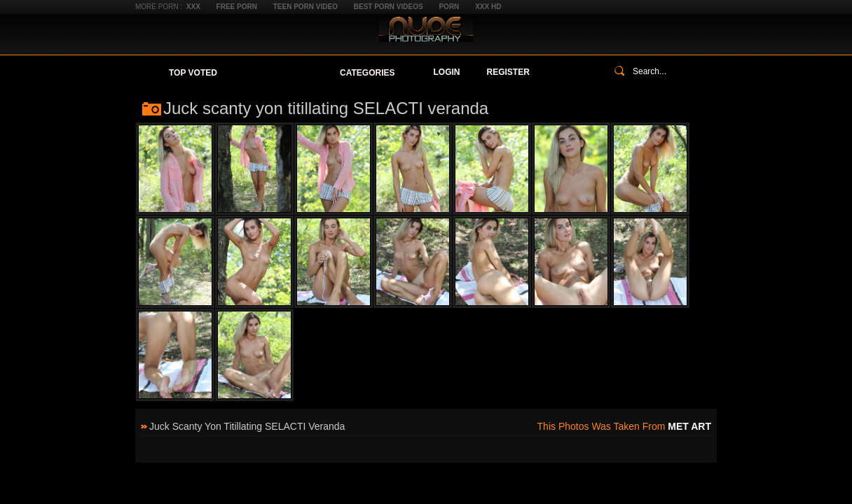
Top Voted (193, 73)
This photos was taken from (624, 426)
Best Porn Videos (389, 7)
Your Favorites (279, 73)
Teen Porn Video (305, 7)
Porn (449, 7)
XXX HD (488, 7)
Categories (367, 73)
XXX (193, 7)
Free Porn (237, 7)
